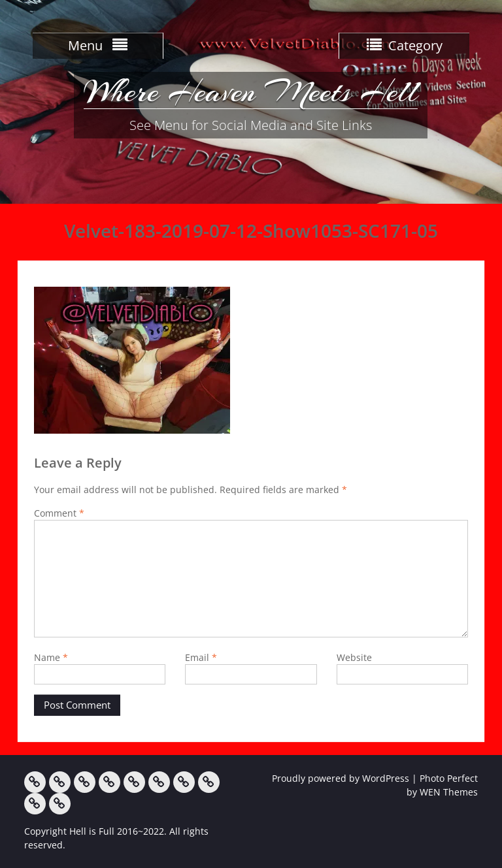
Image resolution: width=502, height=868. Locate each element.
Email (201, 657)
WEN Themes (449, 792)
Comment (59, 513)
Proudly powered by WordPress (341, 778)
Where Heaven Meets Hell (251, 91)
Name (51, 657)
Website (354, 657)
